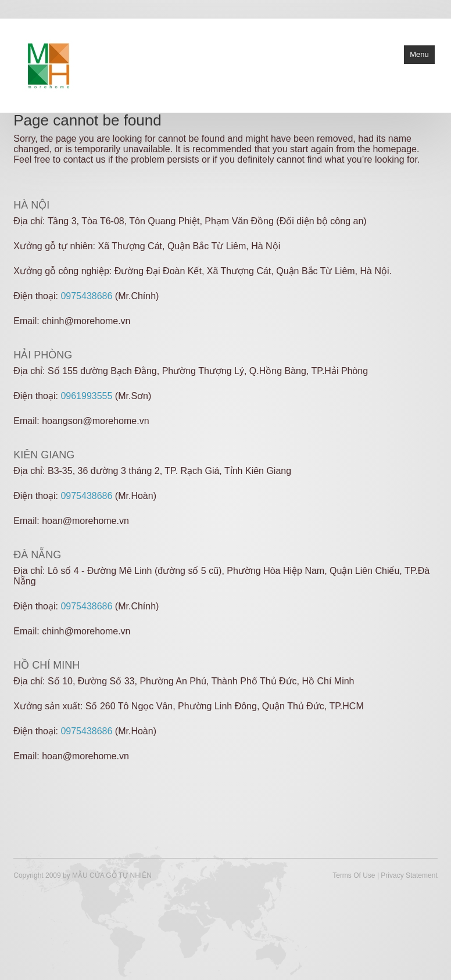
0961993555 (86, 396)
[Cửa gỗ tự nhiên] (48, 64)
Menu (419, 54)
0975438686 (86, 296)
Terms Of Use (354, 875)
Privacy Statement (409, 875)
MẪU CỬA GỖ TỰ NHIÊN (112, 875)
